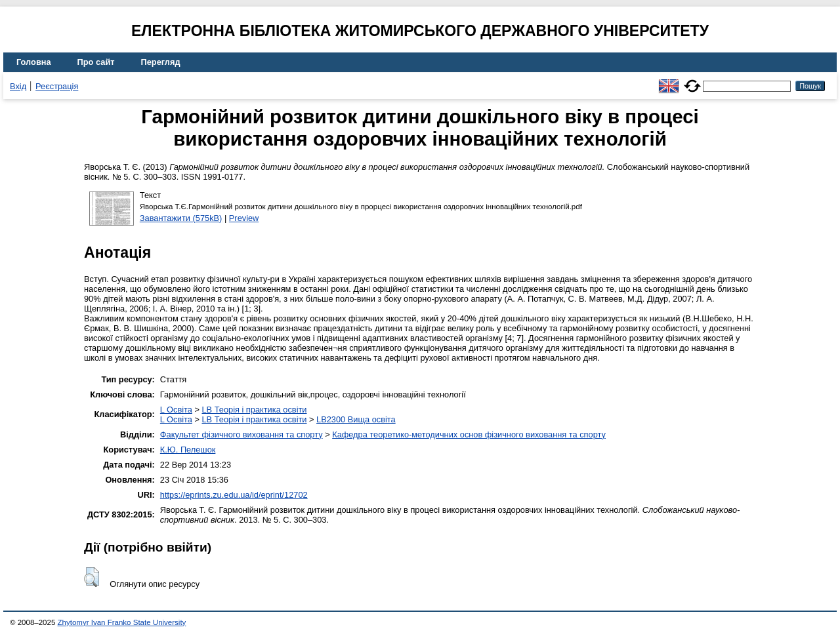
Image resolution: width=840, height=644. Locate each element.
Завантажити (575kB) (181, 218)
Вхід (18, 86)
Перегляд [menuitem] (161, 62)
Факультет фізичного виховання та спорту (241, 434)
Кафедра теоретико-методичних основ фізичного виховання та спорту (469, 434)
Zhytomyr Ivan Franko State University (122, 622)
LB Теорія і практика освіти (254, 410)
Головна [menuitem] (34, 62)
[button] (92, 577)
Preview (244, 218)
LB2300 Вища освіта (356, 419)
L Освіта (176, 410)
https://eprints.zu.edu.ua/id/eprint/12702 (234, 495)
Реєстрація (57, 86)
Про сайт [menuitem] (96, 62)
